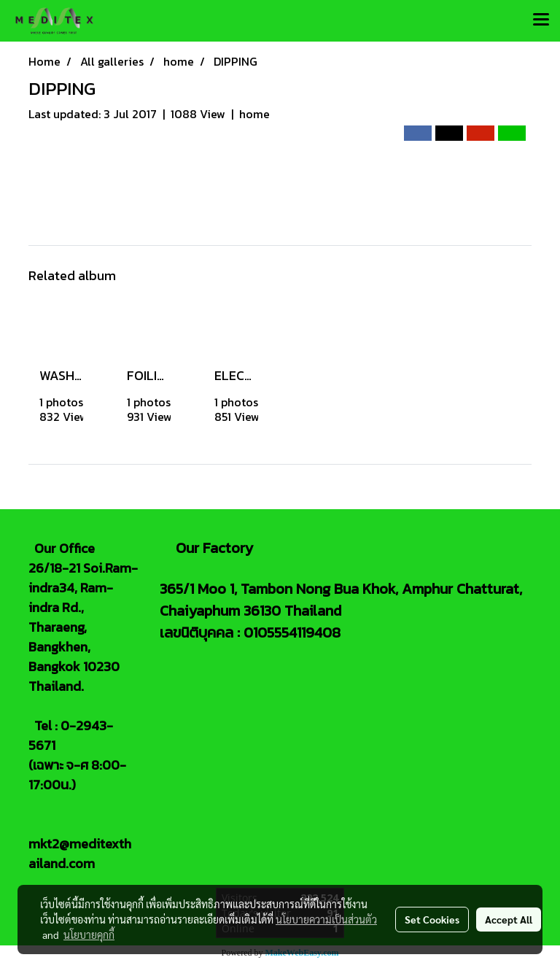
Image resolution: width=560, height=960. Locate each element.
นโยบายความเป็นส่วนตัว (326, 919)
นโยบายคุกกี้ (89, 934)
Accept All (509, 919)
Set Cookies (432, 919)
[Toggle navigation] (541, 20)
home (254, 114)
